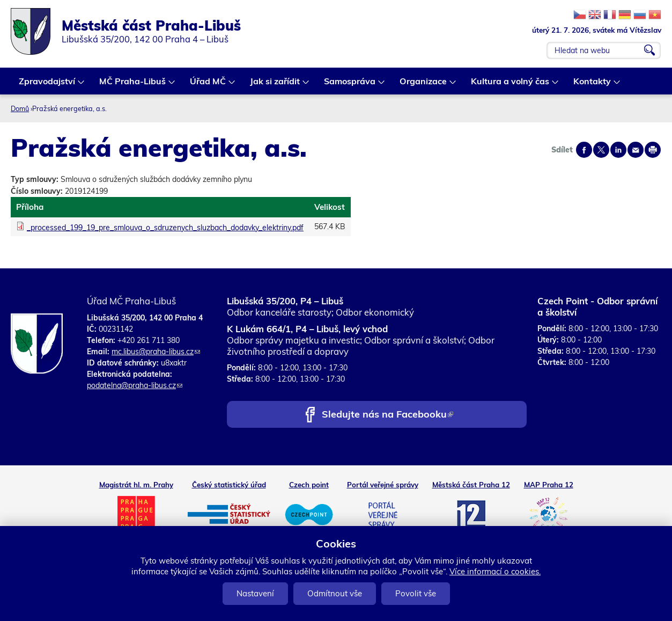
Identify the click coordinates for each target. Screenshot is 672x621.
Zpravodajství (47, 85)
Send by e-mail (636, 150)
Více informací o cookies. (495, 571)
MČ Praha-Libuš (133, 85)
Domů (20, 108)
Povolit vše (416, 593)
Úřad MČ (208, 85)
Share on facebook (584, 150)
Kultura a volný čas (511, 85)
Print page (653, 150)
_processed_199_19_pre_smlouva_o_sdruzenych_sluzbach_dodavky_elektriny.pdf (165, 228)
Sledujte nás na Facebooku (387, 415)
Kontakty (593, 85)
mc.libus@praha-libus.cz (156, 352)
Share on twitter (601, 150)
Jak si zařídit (275, 85)
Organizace (424, 85)
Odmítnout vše (335, 593)
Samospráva (350, 85)
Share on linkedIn (618, 150)
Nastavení (255, 593)
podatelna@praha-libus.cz (135, 385)
